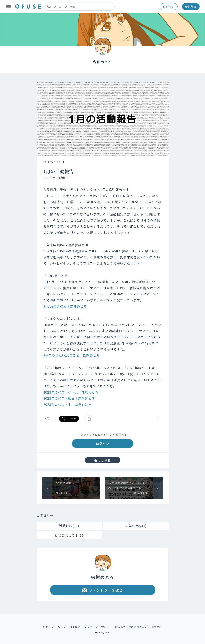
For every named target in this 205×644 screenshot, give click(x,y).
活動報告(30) (69, 526)
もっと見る (103, 460)
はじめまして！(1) (69, 535)
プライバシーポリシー (98, 627)
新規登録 (191, 6)
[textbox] (103, 297)
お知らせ (48, 627)
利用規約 (75, 627)
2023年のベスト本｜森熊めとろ (67, 404)
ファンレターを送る (103, 590)
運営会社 (157, 627)
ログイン (169, 6)
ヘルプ (62, 627)
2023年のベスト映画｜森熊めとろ (69, 398)
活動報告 (63, 177)
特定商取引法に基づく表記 (131, 627)
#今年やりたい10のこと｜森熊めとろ (72, 355)
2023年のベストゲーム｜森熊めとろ (71, 392)
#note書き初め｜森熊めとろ (65, 306)
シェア (69, 419)
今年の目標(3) (136, 526)
